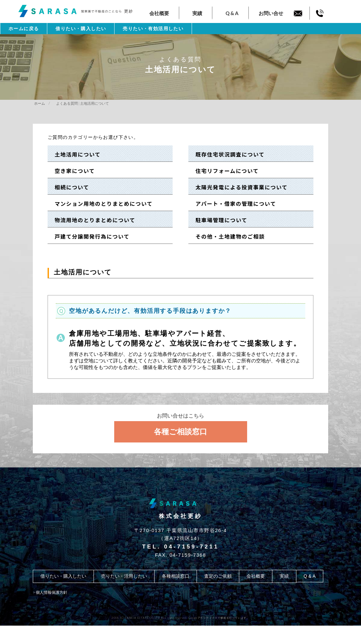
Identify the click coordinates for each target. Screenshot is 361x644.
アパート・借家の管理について (233, 204)
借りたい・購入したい (81, 29)
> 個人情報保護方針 (50, 592)
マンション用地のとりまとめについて (101, 204)
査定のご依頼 (218, 576)
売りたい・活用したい (124, 576)
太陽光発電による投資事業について (239, 187)
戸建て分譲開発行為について (89, 236)
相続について (69, 187)
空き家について (72, 171)
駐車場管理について (219, 220)
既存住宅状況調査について (227, 154)
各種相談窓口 (176, 576)
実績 (197, 13)
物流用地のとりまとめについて (92, 220)
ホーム (40, 103)
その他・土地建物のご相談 (227, 236)
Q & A (232, 13)
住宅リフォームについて (224, 171)
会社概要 (159, 13)
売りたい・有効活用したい (153, 29)
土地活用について (75, 154)
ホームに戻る (24, 29)
